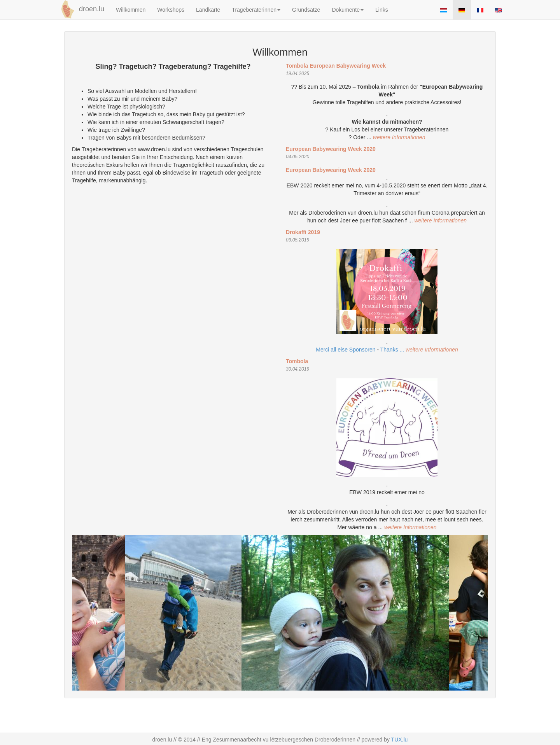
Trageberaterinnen (256, 10)
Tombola (297, 361)
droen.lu (81, 9)
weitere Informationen (399, 137)
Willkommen (131, 10)
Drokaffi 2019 (303, 232)
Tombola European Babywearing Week (336, 66)
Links (382, 10)
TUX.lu (400, 740)
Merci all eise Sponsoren (346, 350)
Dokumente (348, 10)
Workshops (171, 10)
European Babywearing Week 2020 (331, 149)
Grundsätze (306, 10)
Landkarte (208, 10)
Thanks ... (393, 350)
